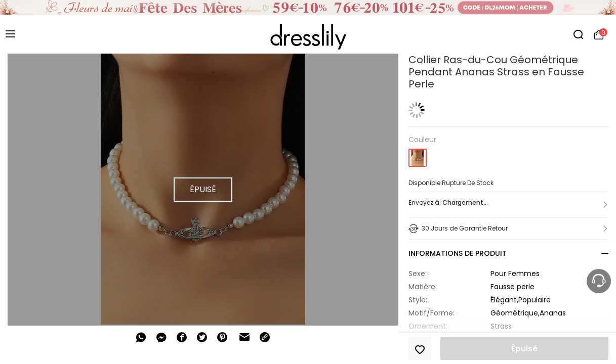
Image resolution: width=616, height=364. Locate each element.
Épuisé (524, 349)
